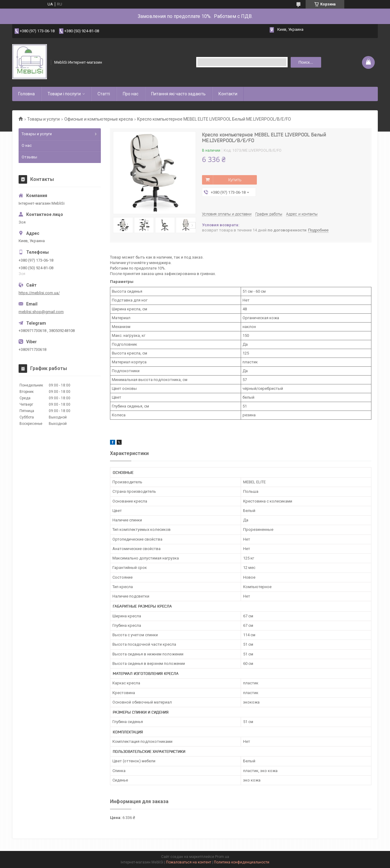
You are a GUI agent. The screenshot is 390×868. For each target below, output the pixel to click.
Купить (235, 180)
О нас (27, 145)
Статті (104, 94)
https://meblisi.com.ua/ (39, 293)
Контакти (228, 94)
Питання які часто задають (178, 94)
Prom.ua (222, 857)
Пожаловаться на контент (189, 862)
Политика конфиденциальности (242, 862)
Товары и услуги (43, 119)
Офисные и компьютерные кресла (99, 119)
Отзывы (29, 157)
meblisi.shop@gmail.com (41, 312)
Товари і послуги (64, 94)
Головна (27, 94)
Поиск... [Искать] (306, 62)
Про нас (131, 94)
